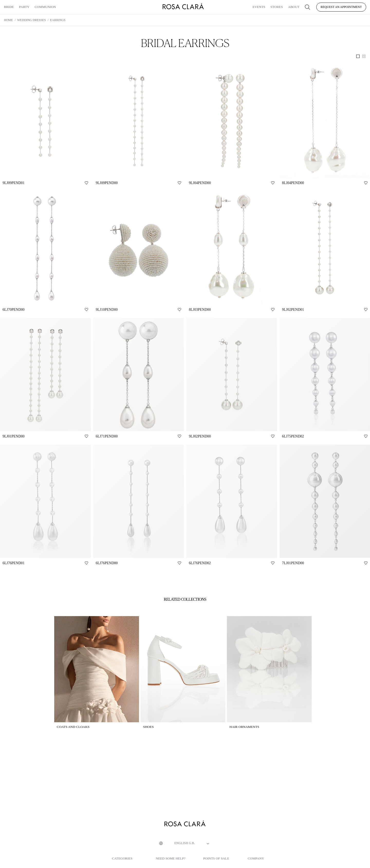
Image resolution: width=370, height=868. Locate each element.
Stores (277, 7)
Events (259, 7)
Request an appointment (341, 7)
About (294, 7)
